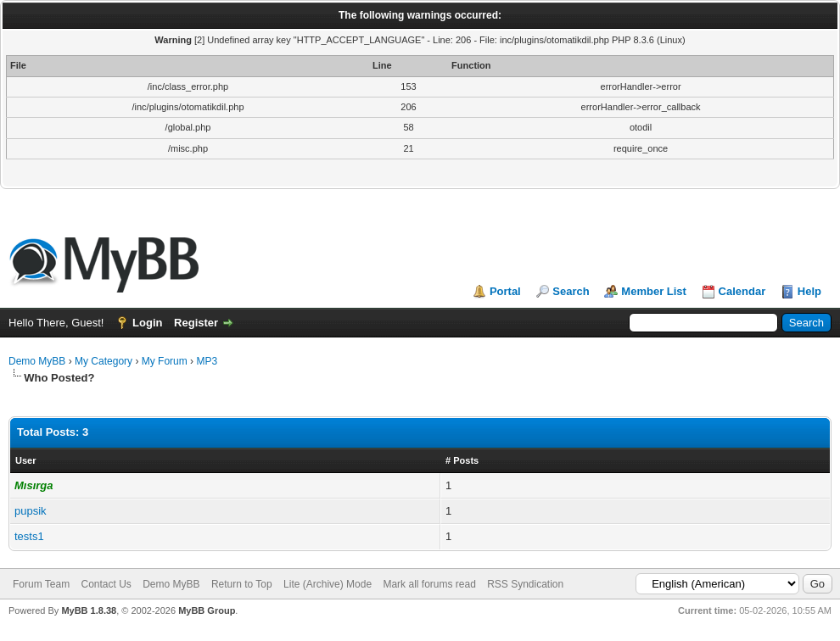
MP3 (207, 361)
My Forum (165, 361)
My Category (104, 361)
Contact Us (106, 584)
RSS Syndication (525, 584)
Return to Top (242, 584)
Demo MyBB (37, 361)
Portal (505, 291)
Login (147, 323)
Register (196, 323)
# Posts (462, 460)
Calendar (742, 291)
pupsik (31, 511)
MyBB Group (207, 610)
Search (571, 291)
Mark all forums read (429, 584)
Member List (654, 291)
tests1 (29, 536)
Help (809, 291)
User (25, 460)
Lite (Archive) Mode (328, 584)
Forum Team (41, 584)
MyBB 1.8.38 (89, 610)
